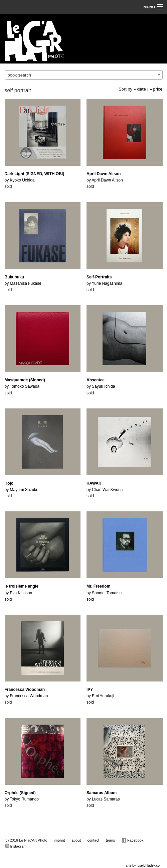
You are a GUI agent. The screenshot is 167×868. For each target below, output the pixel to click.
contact (93, 840)
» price (156, 89)
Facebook (132, 840)
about (76, 840)
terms (111, 840)
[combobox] (84, 75)
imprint (59, 840)
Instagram (16, 846)
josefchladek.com (149, 865)
